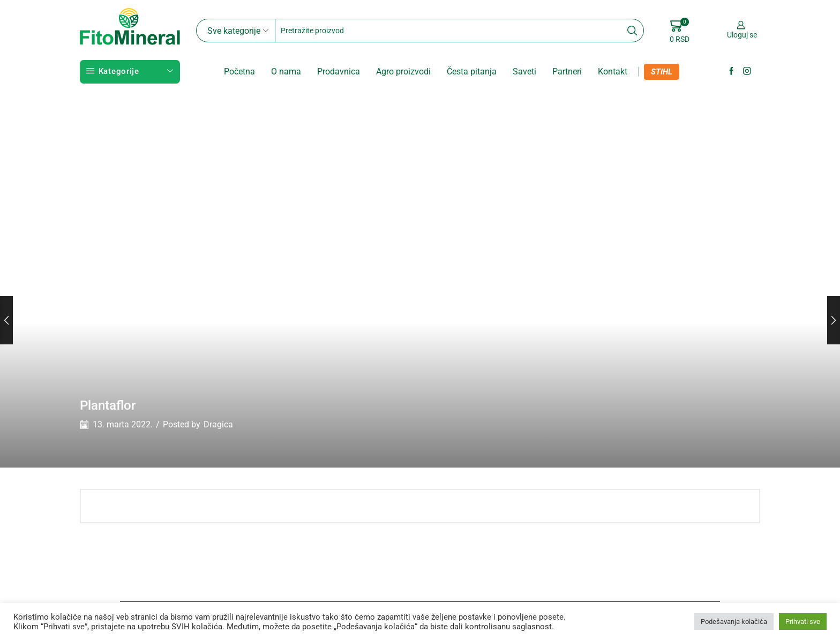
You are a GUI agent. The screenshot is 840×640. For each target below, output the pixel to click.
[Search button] (632, 31)
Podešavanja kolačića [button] (734, 622)
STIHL (662, 72)
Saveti (524, 71)
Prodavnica (339, 71)
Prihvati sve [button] (803, 622)
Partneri (567, 71)
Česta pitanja (472, 71)
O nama (286, 71)
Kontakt (613, 71)
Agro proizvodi (403, 71)
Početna (239, 71)
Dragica (218, 424)
